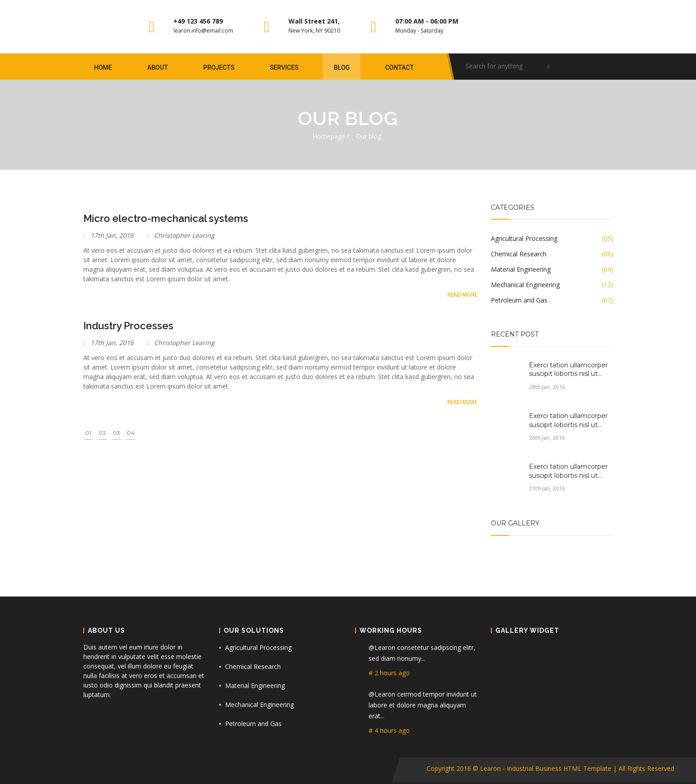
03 (116, 433)
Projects (219, 67)
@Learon (383, 647)
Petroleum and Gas (253, 724)
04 (131, 433)
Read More (462, 295)
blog (342, 67)
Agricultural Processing (258, 647)
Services (284, 67)
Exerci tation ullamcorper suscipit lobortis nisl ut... (568, 370)
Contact (399, 67)
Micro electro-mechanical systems (166, 218)
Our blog (369, 136)
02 (102, 433)
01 (88, 433)
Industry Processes (128, 326)
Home (103, 67)
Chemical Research (253, 666)
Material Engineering (255, 685)
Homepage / (331, 136)
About (157, 67)
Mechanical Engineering (259, 705)
